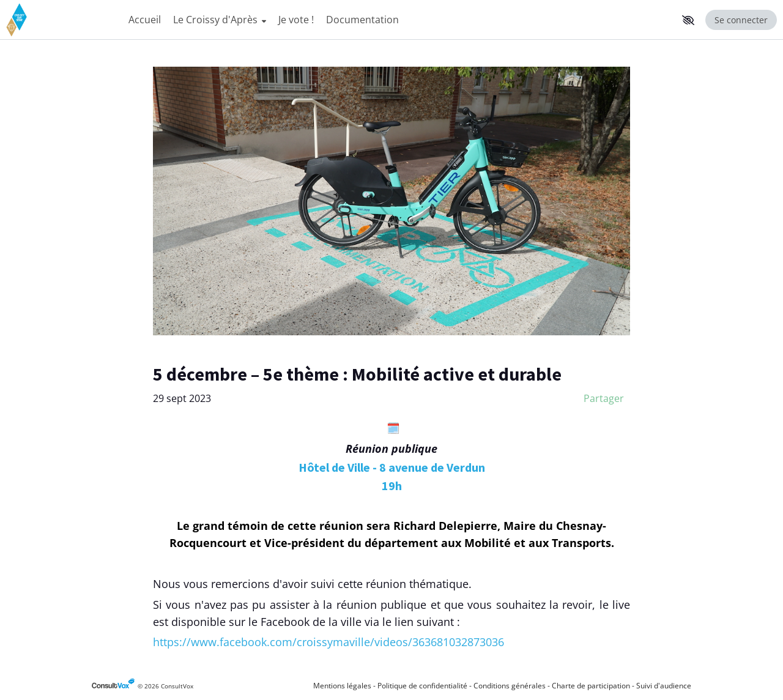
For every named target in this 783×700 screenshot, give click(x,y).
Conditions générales (510, 686)
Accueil (145, 20)
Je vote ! (296, 20)
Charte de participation (591, 686)
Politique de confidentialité (422, 686)
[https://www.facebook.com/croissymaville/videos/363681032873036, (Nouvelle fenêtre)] (328, 642)
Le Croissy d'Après (220, 20)
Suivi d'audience (664, 686)
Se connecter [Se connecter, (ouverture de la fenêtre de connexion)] (741, 20)
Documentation (362, 20)
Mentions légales (342, 686)
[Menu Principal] (400, 20)
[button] (688, 20)
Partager (604, 398)
